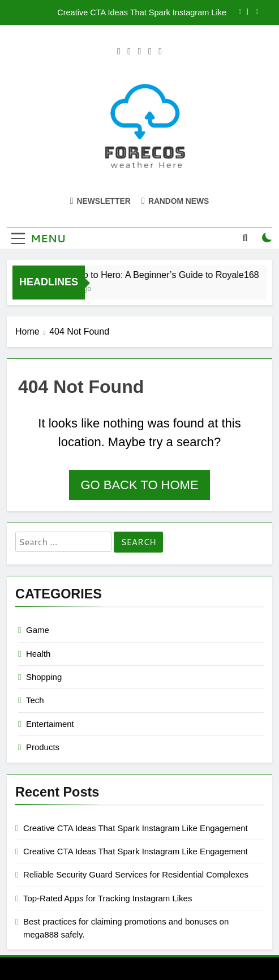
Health (38, 654)
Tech (35, 700)
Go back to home (139, 485)
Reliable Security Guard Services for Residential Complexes (136, 874)
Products (43, 747)
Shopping (44, 677)
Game (38, 630)
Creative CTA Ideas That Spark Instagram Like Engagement (142, 12)
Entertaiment (50, 724)
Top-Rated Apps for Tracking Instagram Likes (108, 898)
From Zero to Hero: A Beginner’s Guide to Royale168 (155, 275)
